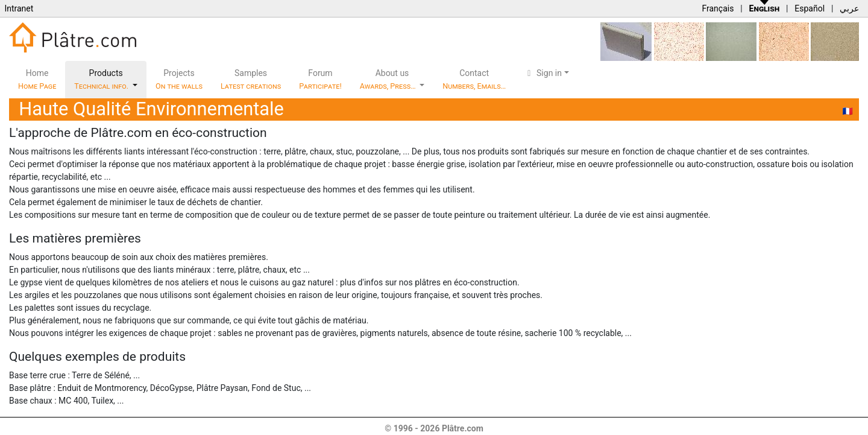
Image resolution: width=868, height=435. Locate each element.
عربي (849, 8)
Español (810, 8)
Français (718, 8)
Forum (320, 79)
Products (102, 79)
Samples (251, 79)
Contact (474, 79)
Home (37, 79)
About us (389, 79)
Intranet (19, 8)
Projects (179, 79)
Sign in (543, 73)
